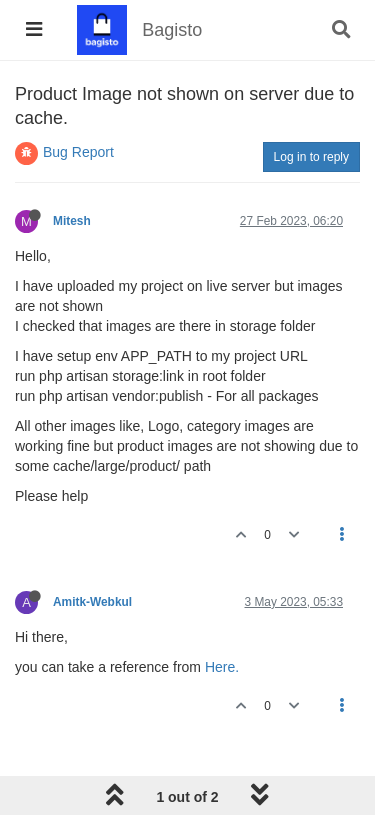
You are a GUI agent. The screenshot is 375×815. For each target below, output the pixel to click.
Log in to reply (311, 157)
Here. (222, 667)
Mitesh (72, 221)
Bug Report (78, 152)
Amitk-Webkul (92, 602)
